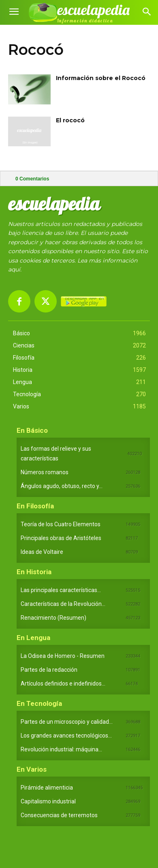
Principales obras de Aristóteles (61, 538)
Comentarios (32, 179)
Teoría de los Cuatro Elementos (61, 524)
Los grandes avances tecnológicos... (66, 736)
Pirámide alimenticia (47, 788)
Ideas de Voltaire (42, 552)
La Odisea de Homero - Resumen (63, 656)
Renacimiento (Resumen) (53, 618)
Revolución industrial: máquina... (61, 749)
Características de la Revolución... (63, 604)
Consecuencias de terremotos (59, 815)
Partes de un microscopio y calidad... (67, 722)
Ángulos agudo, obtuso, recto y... (62, 486)
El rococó (70, 120)
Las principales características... (61, 590)
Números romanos (45, 472)
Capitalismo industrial (48, 801)
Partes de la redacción (49, 670)
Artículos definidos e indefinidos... (63, 684)
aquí (14, 269)
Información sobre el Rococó (101, 78)
